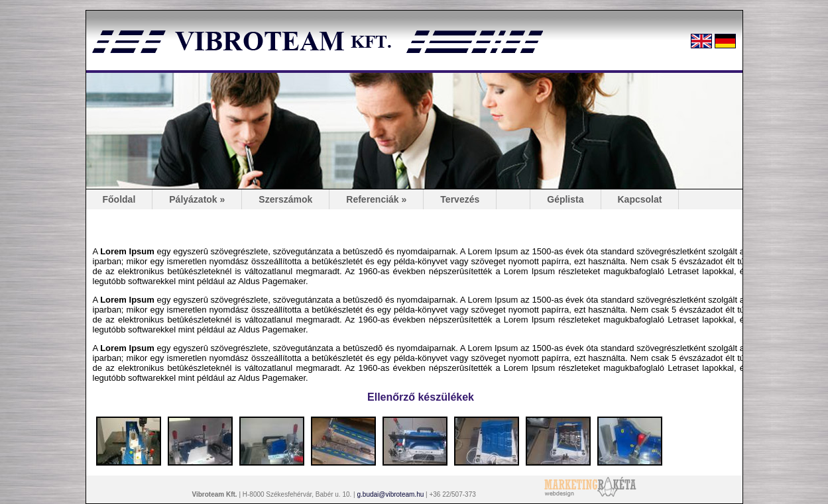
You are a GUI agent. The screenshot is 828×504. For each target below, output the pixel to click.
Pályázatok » (197, 199)
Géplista (565, 199)
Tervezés (460, 199)
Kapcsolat (640, 199)
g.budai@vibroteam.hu (390, 494)
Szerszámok (285, 199)
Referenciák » (376, 199)
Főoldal (119, 199)
